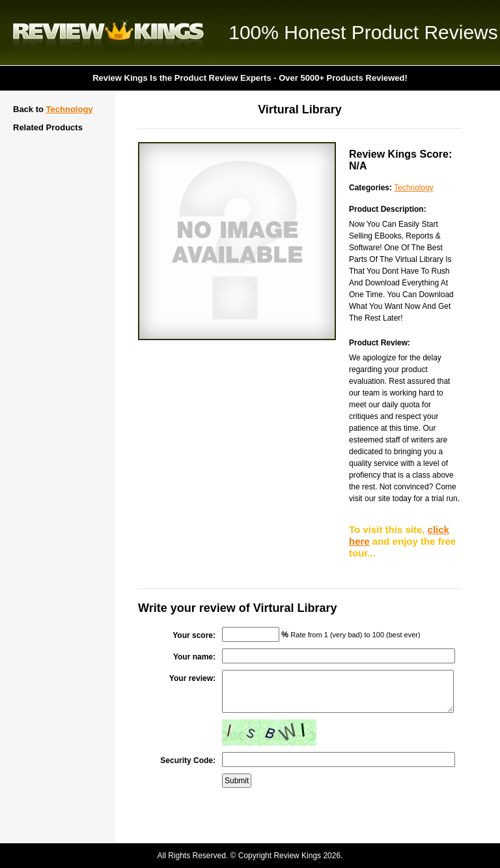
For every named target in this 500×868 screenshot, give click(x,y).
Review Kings (108, 33)
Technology (70, 109)
